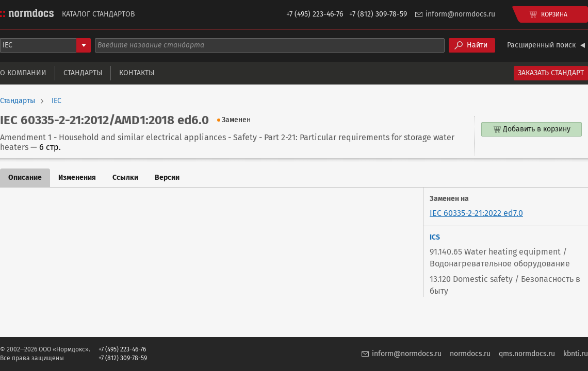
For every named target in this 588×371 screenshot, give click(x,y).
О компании (23, 73)
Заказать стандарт (551, 73)
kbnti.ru (576, 354)
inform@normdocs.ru (460, 14)
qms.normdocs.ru (527, 354)
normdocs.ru (470, 354)
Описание (25, 178)
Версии (167, 178)
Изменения (77, 178)
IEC (56, 101)
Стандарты (83, 73)
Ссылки (125, 178)
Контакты (137, 73)
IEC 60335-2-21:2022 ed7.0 (476, 213)
